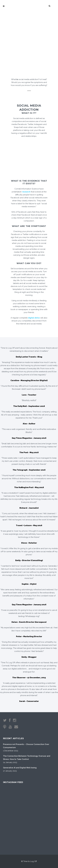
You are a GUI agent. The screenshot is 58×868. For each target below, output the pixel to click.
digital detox (34, 318)
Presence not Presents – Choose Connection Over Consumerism (26, 746)
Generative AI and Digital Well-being (20, 768)
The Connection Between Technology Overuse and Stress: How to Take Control (27, 758)
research (26, 192)
